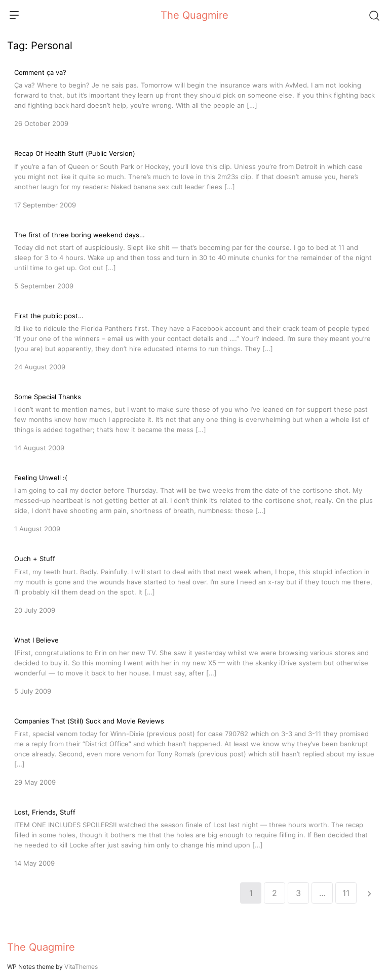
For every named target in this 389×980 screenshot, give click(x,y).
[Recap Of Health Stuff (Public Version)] (194, 178)
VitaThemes (81, 967)
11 (346, 893)
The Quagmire (194, 15)
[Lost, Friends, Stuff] (194, 837)
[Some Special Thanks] (194, 421)
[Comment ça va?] (194, 97)
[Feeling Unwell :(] (194, 502)
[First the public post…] (194, 340)
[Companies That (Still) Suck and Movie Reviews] (194, 751)
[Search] (374, 15)
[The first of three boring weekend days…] (194, 260)
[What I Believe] (194, 665)
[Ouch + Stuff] (194, 583)
